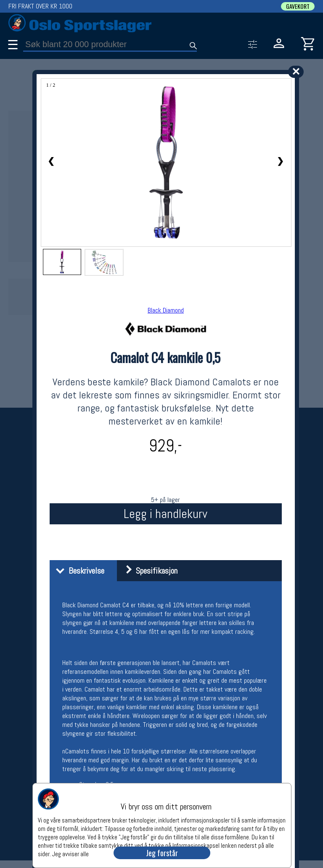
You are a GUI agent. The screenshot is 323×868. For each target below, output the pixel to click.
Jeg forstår (162, 853)
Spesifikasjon (148, 571)
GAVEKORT (298, 6)
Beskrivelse (78, 571)
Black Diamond (166, 310)
